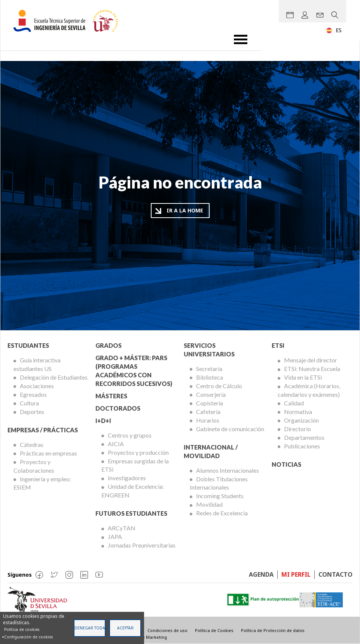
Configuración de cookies (28, 637)
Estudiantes (28, 345)
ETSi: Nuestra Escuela (312, 369)
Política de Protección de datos (273, 630)
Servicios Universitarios (209, 350)
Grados (109, 345)
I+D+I (103, 421)
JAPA (115, 536)
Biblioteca (210, 377)
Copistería (210, 403)
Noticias (286, 464)
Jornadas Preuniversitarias (142, 545)
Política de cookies (22, 629)
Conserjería (211, 394)
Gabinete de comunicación (230, 429)
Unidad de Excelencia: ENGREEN (133, 491)
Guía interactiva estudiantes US (37, 364)
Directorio (298, 429)
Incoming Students (220, 496)
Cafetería (208, 412)
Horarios (208, 420)
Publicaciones (302, 446)
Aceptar (125, 628)
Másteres (111, 396)
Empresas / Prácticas (43, 430)
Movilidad (209, 504)
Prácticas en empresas (48, 453)
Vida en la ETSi (303, 377)
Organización (301, 420)
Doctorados (118, 408)
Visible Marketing (149, 637)
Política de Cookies (214, 630)
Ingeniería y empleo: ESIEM (42, 483)
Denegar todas (90, 628)
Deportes (32, 412)
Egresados (33, 394)
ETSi (278, 345)
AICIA (116, 444)
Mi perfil (296, 574)
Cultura (29, 403)
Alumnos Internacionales (228, 470)
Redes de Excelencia (222, 513)
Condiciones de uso (167, 630)
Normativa (298, 412)
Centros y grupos (130, 435)
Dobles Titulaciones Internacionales (219, 483)
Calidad (294, 403)
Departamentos (304, 437)
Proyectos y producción (138, 452)
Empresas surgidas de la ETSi (135, 465)
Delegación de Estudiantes (54, 377)
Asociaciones (37, 386)
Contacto (335, 574)
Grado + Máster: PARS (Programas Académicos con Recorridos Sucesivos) (134, 371)
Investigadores (127, 478)
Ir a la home (185, 210)
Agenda (261, 574)
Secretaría (209, 369)
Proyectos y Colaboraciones (34, 466)
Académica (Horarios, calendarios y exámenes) (309, 390)
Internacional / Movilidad (211, 451)
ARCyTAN (122, 528)
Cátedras (32, 444)
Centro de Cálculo (219, 386)
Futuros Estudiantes (131, 513)
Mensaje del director (311, 360)
